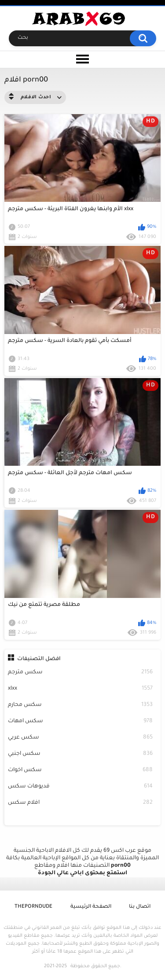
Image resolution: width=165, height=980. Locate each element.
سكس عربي (81, 738)
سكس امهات (81, 722)
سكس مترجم (81, 673)
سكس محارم (81, 705)
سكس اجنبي (81, 754)
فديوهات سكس (81, 787)
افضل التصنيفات (39, 659)
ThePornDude (33, 907)
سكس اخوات (81, 770)
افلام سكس (81, 803)
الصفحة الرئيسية (91, 907)
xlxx (81, 689)
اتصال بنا (140, 907)
